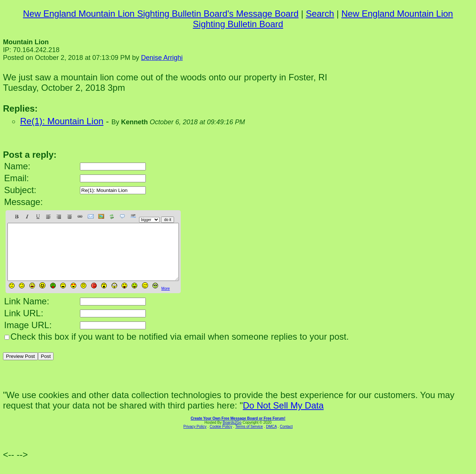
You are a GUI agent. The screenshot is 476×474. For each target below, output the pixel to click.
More (166, 300)
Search (320, 14)
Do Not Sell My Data (283, 417)
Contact (286, 438)
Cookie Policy (221, 438)
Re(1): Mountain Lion (62, 121)
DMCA (271, 438)
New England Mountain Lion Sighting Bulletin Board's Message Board (161, 14)
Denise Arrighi (162, 58)
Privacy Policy (195, 438)
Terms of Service (249, 438)
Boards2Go (232, 434)
